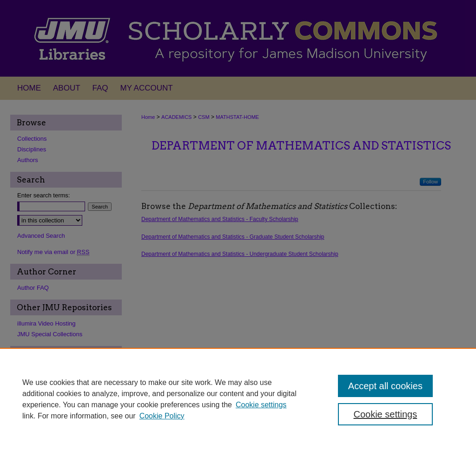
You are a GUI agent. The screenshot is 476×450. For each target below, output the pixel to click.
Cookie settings (261, 405)
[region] (238, 399)
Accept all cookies (385, 386)
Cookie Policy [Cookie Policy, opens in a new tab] (162, 416)
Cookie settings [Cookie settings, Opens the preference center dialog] (385, 414)
